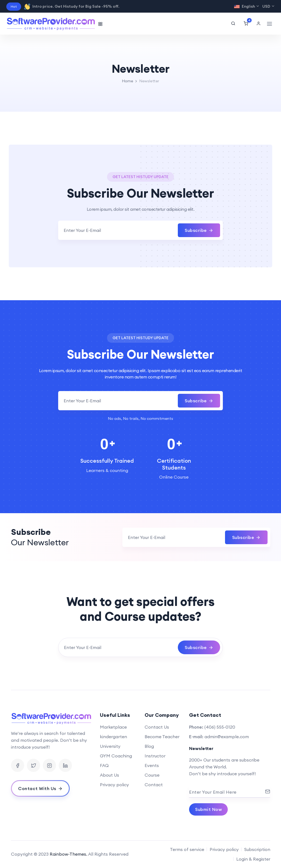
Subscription (257, 849)
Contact (154, 785)
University (110, 746)
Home (127, 81)
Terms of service (187, 849)
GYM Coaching (116, 756)
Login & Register (253, 859)
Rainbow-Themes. (68, 854)
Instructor (155, 756)
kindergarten (113, 737)
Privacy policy (114, 785)
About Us (109, 775)
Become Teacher (162, 737)
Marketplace (113, 727)
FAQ (104, 765)
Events (152, 765)
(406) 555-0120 (220, 727)
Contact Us (157, 727)
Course (152, 775)
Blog (149, 746)
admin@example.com (227, 737)
